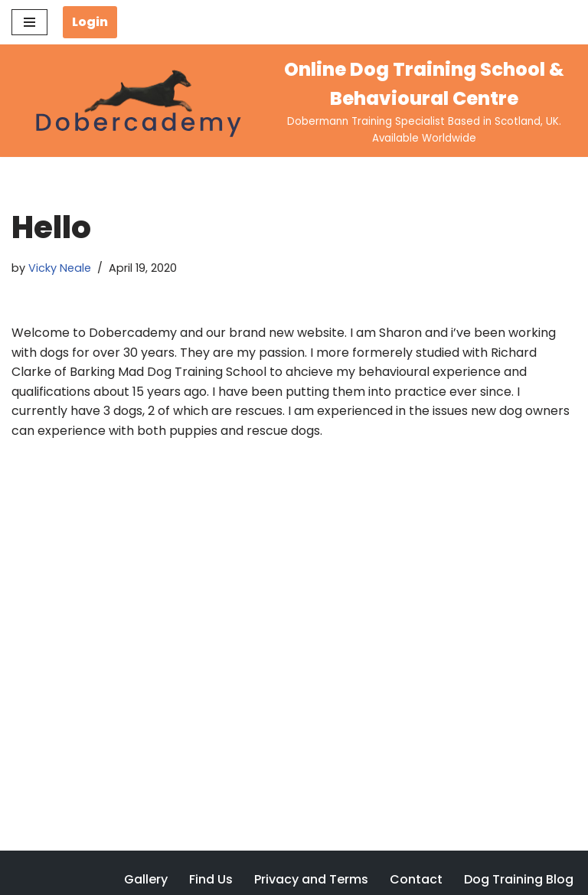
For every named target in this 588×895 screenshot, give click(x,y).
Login (90, 22)
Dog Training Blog (519, 879)
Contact (416, 879)
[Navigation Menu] (29, 22)
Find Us (211, 879)
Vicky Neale (60, 268)
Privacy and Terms (311, 879)
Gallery (146, 879)
